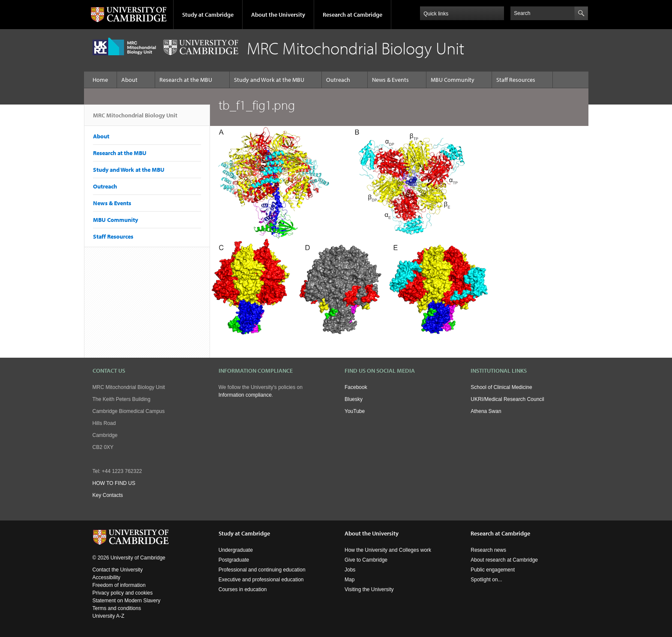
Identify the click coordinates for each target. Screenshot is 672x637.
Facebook (356, 387)
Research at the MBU (186, 80)
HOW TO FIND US (114, 483)
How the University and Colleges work (388, 550)
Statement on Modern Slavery (127, 601)
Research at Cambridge (352, 15)
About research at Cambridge (504, 560)
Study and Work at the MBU (269, 80)
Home (100, 80)
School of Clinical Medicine (501, 387)
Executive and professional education (261, 580)
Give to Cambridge (366, 560)
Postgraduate (234, 560)
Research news (488, 550)
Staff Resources (516, 80)
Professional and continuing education (262, 570)
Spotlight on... (486, 580)
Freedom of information (119, 585)
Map (349, 580)
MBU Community (453, 80)
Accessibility (106, 577)
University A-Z (109, 616)
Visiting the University (369, 589)
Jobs (350, 570)
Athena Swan (486, 411)
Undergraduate (236, 550)
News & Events (390, 80)
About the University (278, 15)
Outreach (338, 80)
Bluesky (354, 399)
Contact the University (118, 570)
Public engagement (493, 570)
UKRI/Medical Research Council (507, 399)
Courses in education (243, 589)
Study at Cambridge (208, 15)
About (129, 80)
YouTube (355, 411)
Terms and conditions (117, 608)
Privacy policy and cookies (123, 593)
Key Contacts (108, 495)
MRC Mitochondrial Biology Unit (135, 119)
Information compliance (245, 395)
